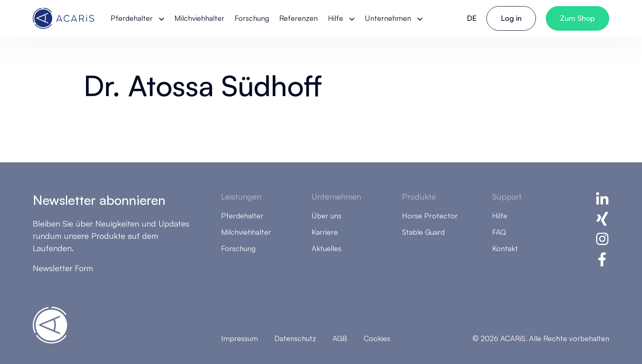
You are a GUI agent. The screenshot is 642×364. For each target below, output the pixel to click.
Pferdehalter (132, 18)
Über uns (327, 216)
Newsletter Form (63, 268)
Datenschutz (295, 338)
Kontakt (505, 248)
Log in (511, 18)
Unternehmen (388, 18)
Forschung (252, 18)
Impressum (240, 338)
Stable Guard (423, 232)
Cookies (377, 338)
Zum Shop (578, 18)
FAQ (499, 232)
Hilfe (336, 18)
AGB (340, 338)
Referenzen (298, 18)
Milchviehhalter (199, 18)
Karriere (325, 232)
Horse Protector (430, 216)
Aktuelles (327, 248)
